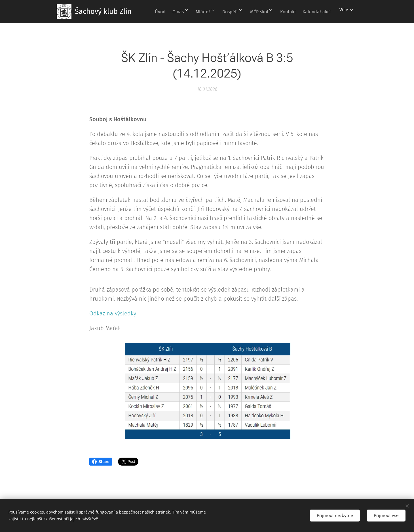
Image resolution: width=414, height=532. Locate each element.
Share (101, 462)
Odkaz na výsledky (113, 313)
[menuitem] (181, 12)
